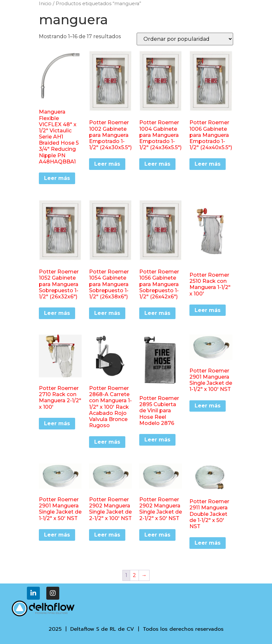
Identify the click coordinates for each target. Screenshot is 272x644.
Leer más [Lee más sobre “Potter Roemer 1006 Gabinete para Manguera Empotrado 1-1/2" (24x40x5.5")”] (208, 164)
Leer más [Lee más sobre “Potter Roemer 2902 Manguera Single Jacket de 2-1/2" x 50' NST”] (157, 535)
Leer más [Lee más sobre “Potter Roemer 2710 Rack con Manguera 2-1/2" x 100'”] (57, 423)
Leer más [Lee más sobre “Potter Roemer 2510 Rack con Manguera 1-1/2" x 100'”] (208, 310)
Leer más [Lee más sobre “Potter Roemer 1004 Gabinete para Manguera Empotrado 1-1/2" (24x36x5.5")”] (157, 164)
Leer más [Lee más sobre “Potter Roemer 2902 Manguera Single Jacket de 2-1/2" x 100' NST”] (107, 535)
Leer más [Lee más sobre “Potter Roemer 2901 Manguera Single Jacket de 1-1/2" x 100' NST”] (208, 406)
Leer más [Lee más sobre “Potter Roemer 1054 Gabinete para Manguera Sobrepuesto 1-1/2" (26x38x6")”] (107, 313)
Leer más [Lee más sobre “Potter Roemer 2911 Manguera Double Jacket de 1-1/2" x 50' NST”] (208, 543)
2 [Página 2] (134, 575)
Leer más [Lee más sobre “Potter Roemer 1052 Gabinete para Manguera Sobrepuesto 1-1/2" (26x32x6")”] (57, 313)
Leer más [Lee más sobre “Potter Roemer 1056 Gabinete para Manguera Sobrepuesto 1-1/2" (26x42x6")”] (157, 313)
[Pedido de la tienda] (185, 39)
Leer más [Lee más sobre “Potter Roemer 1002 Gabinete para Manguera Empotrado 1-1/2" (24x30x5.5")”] (107, 164)
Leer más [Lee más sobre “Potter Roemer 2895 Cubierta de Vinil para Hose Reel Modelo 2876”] (157, 440)
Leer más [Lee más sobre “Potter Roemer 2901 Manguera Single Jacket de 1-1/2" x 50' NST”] (57, 535)
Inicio (45, 4)
